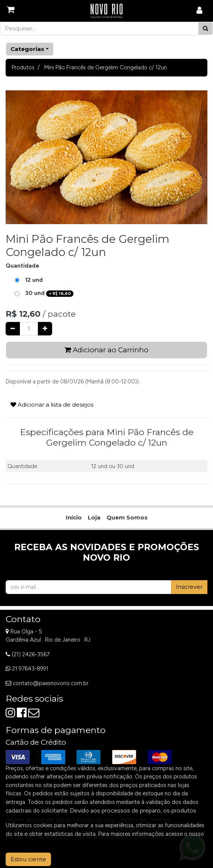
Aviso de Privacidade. (32, 842)
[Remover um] (13, 329)
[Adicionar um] (45, 329)
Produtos (23, 67)
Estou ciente (28, 859)
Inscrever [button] (189, 587)
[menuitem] (74, 518)
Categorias (27, 49)
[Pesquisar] (205, 29)
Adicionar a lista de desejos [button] (52, 405)
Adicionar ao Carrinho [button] (106, 350)
